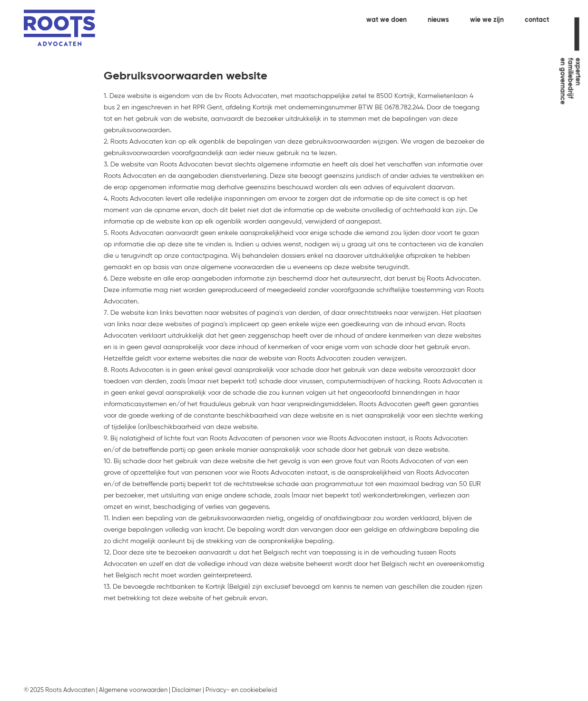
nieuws (438, 20)
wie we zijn (487, 20)
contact (537, 20)
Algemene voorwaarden (133, 690)
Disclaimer (186, 690)
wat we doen (387, 20)
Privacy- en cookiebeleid (241, 690)
